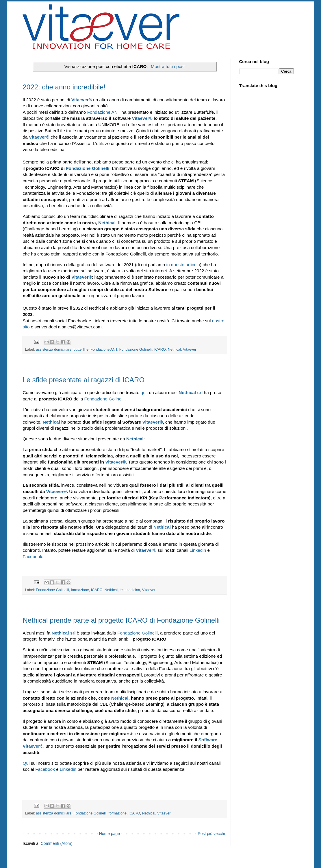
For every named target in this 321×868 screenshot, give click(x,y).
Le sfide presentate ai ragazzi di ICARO (84, 380)
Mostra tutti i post (168, 66)
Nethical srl (64, 633)
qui (144, 392)
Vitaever (82, 100)
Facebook (33, 557)
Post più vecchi (211, 834)
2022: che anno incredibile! (64, 87)
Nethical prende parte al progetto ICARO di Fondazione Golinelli (121, 620)
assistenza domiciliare (54, 350)
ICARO (160, 350)
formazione (80, 590)
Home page (110, 834)
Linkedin (198, 550)
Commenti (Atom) (57, 843)
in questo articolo (183, 265)
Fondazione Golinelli (136, 350)
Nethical (107, 223)
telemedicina (130, 590)
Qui (26, 763)
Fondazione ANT (104, 112)
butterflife (81, 350)
